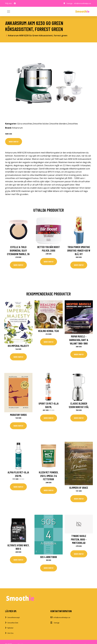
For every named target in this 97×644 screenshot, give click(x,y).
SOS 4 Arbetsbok (49, 557)
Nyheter (10, 628)
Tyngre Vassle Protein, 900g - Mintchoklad (79, 539)
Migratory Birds (18, 415)
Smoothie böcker (41, 124)
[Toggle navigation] (89, 12)
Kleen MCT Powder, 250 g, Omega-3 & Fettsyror (49, 476)
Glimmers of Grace (79, 488)
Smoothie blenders (58, 124)
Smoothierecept (14, 617)
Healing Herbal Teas (48, 331)
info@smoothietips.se (82, 3)
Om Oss (10, 633)
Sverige (69, 3)
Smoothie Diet (13, 623)
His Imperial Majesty (18, 346)
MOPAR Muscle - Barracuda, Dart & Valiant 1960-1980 (79, 340)
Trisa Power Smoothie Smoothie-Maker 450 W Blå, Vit (79, 250)
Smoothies (73, 124)
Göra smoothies (25, 124)
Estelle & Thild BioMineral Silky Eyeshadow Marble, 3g (18, 250)
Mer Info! (14, 142)
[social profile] (15, 3)
